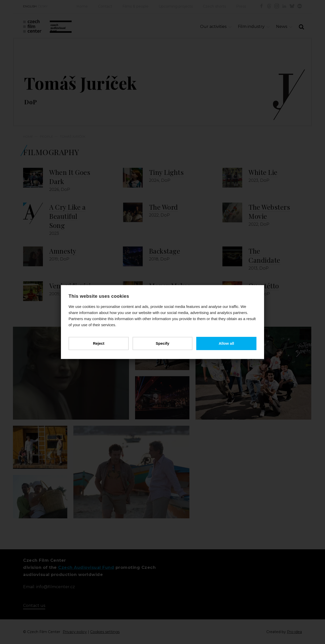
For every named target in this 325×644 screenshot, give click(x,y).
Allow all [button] (226, 343)
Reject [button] (99, 343)
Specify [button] (162, 343)
